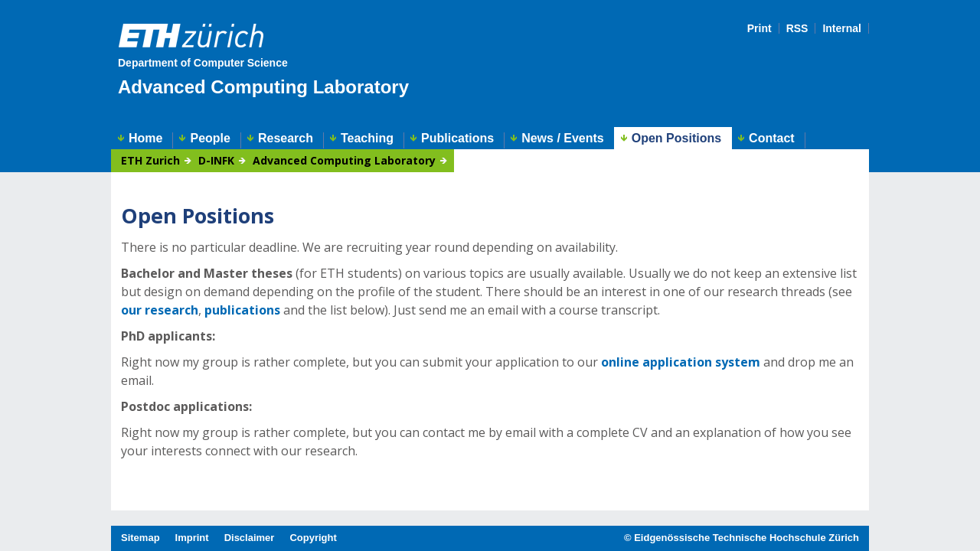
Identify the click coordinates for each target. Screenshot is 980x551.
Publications (457, 139)
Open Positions (676, 138)
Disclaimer (250, 538)
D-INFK (216, 161)
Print (759, 28)
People (210, 139)
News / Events (563, 139)
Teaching (367, 139)
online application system (681, 362)
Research (286, 139)
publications (242, 310)
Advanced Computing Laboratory (263, 87)
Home (145, 139)
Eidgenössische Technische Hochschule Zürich (746, 538)
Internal (842, 28)
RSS (797, 28)
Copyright (313, 538)
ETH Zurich (150, 161)
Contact (772, 139)
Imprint (192, 538)
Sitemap (140, 538)
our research (160, 310)
